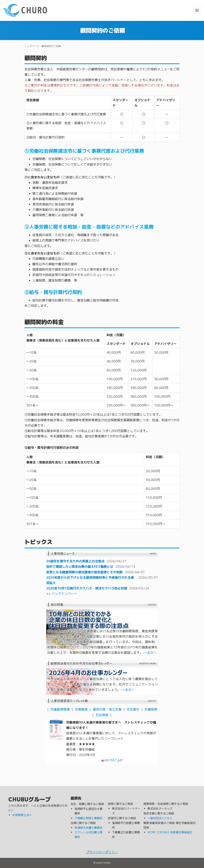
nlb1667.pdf (112, 760)
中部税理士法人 (22, 815)
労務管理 (81, 709)
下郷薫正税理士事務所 (88, 818)
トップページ (32, 46)
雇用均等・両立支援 (107, 709)
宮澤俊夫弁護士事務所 (88, 828)
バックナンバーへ (64, 594)
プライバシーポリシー (102, 852)
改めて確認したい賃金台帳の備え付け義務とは (80, 567)
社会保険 (102, 715)
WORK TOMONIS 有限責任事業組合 (170, 832)
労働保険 (151, 709)
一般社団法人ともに (160, 818)
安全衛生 (133, 709)
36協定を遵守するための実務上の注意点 (75, 561)
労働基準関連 (60, 709)
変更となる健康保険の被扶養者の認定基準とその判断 (84, 572)
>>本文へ (150, 653)
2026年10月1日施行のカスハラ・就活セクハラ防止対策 (87, 588)
